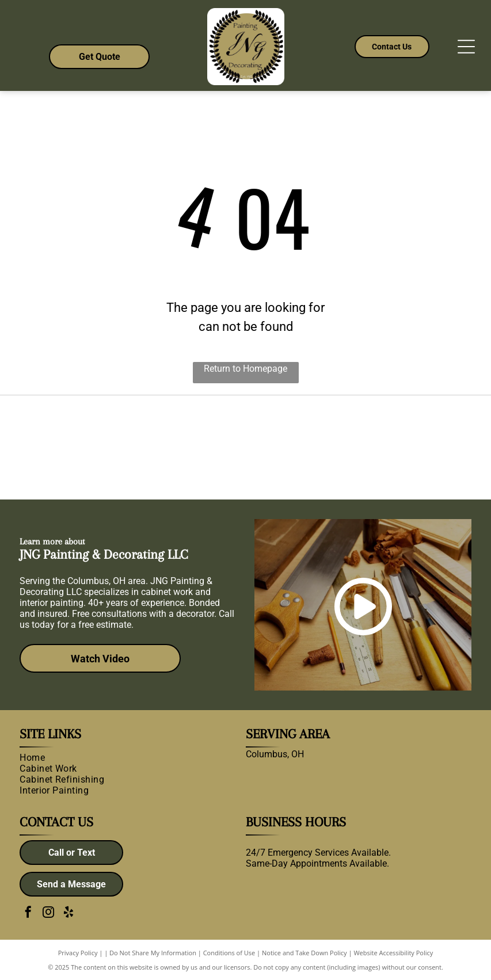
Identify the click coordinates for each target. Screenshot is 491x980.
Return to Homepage (245, 369)
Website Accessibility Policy (393, 953)
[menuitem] (128, 758)
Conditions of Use (229, 953)
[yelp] (68, 914)
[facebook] (28, 914)
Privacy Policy (78, 953)
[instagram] (48, 914)
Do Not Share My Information (153, 953)
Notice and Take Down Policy (305, 953)
